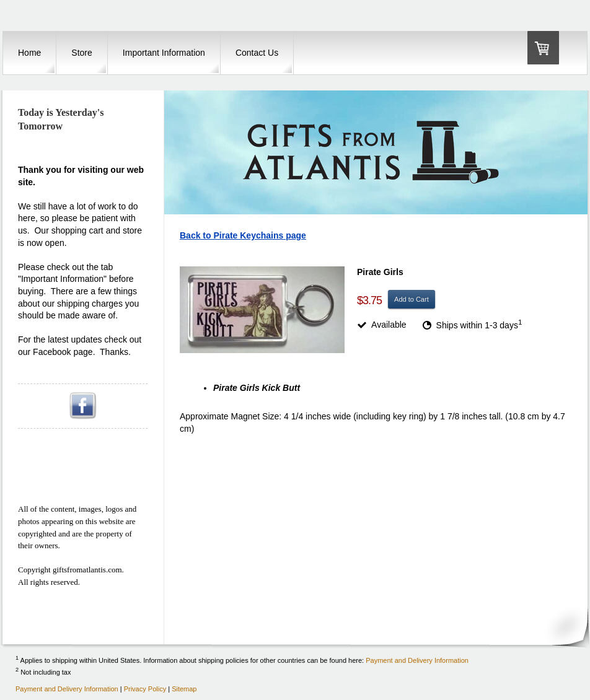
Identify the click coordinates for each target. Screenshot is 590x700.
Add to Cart (412, 299)
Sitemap (184, 689)
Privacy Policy (145, 689)
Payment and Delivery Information (417, 660)
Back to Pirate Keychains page (243, 235)
